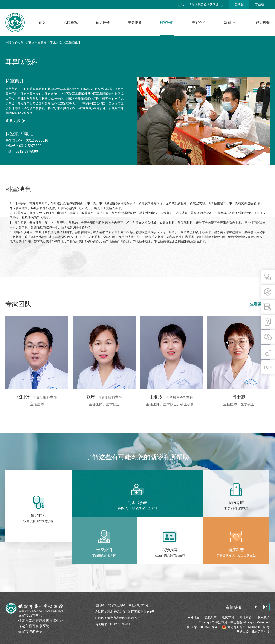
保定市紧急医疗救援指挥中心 (41, 621)
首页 (42, 23)
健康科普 (263, 23)
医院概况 (71, 23)
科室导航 (167, 23)
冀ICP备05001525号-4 (202, 627)
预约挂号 (103, 23)
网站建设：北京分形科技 (253, 632)
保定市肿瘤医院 (30, 631)
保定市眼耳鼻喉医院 (34, 626)
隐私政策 (211, 617)
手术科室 (56, 43)
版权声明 (228, 617)
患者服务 (135, 23)
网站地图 (194, 617)
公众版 (239, 4)
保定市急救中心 (30, 615)
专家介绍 (199, 23)
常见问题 (246, 617)
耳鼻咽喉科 (73, 43)
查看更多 (13, 121)
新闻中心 (231, 23)
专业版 (260, 4)
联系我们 (264, 617)
